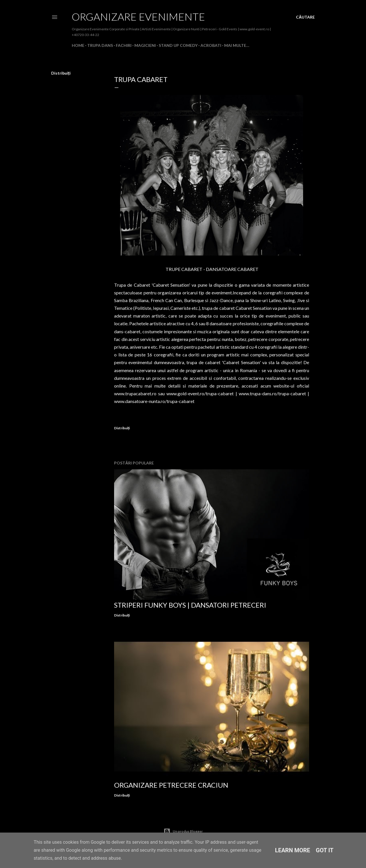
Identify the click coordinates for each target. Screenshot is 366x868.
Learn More (293, 850)
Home (78, 45)
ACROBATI (211, 45)
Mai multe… (237, 45)
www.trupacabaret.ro (135, 393)
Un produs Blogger (183, 831)
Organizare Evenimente (138, 17)
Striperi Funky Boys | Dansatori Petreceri (190, 605)
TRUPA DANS (100, 45)
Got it (325, 850)
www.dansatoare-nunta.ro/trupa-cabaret (154, 401)
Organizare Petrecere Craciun (171, 785)
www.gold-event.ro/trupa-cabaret (200, 393)
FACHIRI (124, 45)
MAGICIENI (145, 45)
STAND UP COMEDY (178, 45)
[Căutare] (305, 17)
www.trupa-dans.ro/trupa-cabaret (272, 393)
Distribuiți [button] (61, 73)
